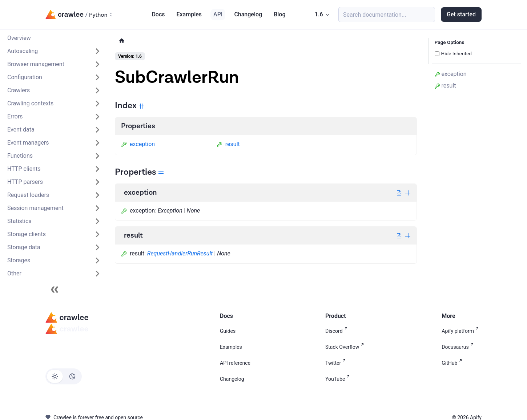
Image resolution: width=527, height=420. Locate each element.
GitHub (453, 363)
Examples (189, 14)
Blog (279, 14)
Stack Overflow (346, 347)
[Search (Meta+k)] (387, 15)
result (228, 144)
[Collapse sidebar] (55, 290)
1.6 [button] (319, 14)
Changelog (248, 14)
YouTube (339, 379)
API (218, 14)
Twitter (337, 363)
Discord (338, 331)
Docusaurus (459, 347)
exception (138, 144)
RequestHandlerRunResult (180, 253)
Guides (228, 331)
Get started (461, 14)
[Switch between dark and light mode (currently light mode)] (64, 376)
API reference (235, 363)
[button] (54, 51)
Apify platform (462, 331)
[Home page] (122, 41)
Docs (158, 14)
